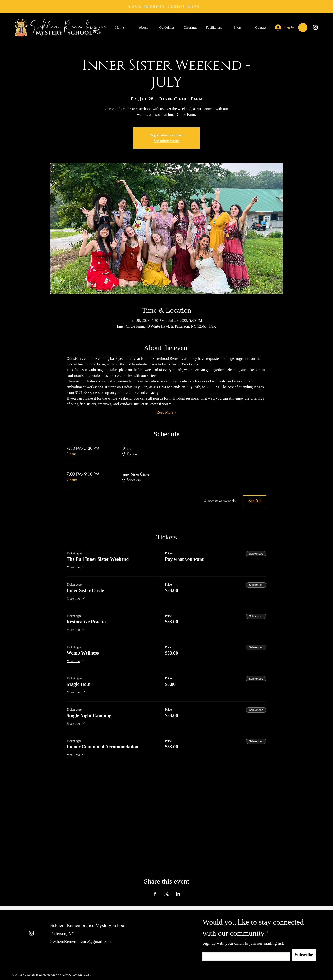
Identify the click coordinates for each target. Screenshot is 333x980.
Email (206, 950)
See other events (167, 141)
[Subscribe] (304, 955)
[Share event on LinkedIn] (178, 894)
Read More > (166, 412)
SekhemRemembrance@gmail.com (81, 941)
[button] (303, 28)
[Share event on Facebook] (155, 894)
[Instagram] (315, 27)
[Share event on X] (166, 894)
